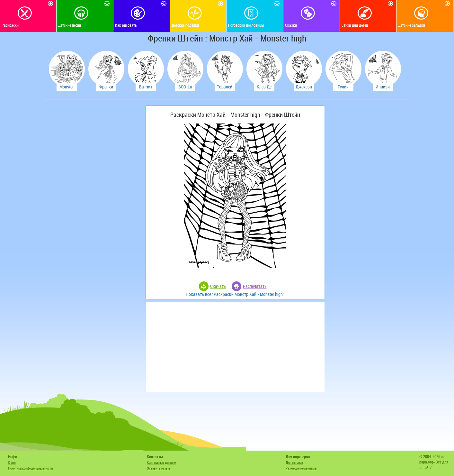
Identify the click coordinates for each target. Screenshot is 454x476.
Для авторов (294, 462)
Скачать (218, 286)
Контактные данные (161, 462)
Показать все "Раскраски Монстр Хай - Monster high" (235, 294)
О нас (12, 462)
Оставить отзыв (158, 468)
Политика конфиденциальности (30, 468)
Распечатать (255, 286)
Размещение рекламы (301, 468)
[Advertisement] (94, 202)
